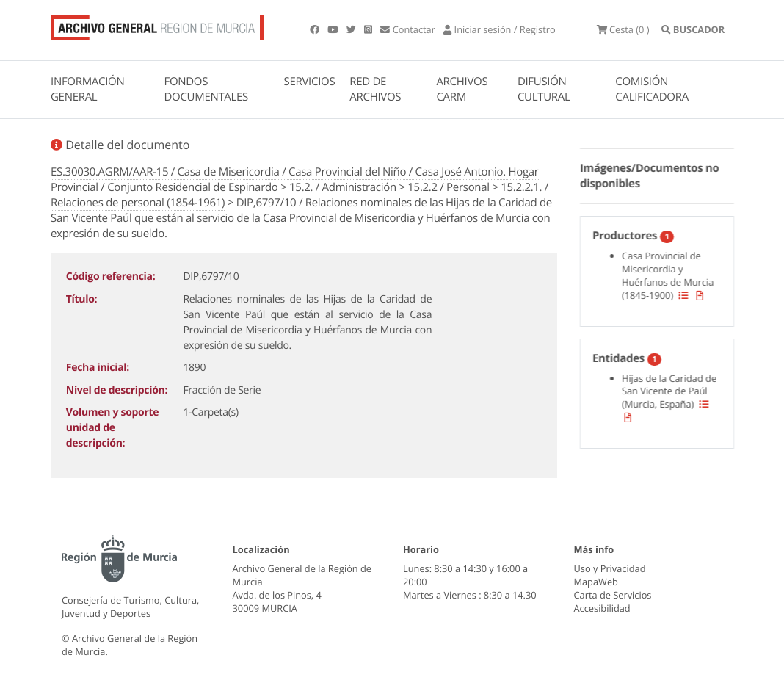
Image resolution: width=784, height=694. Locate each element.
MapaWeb (596, 582)
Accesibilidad (602, 608)
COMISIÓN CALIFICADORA (652, 89)
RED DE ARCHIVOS (375, 89)
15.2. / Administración (343, 187)
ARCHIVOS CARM (462, 89)
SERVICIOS (310, 82)
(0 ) (623, 29)
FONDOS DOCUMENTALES (206, 89)
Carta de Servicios (613, 595)
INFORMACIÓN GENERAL (87, 89)
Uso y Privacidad (610, 568)
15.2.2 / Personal (448, 187)
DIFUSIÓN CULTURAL (544, 89)
